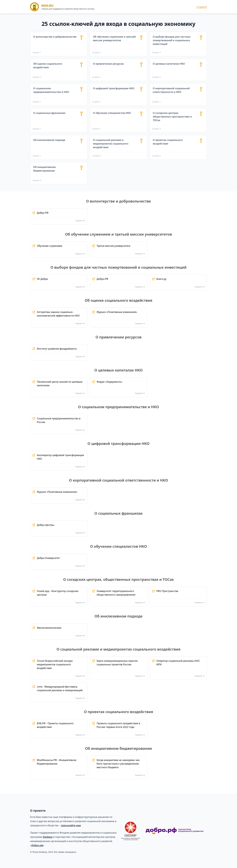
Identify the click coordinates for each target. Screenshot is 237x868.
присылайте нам (71, 825)
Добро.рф (37, 845)
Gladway (48, 837)
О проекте (202, 7)
